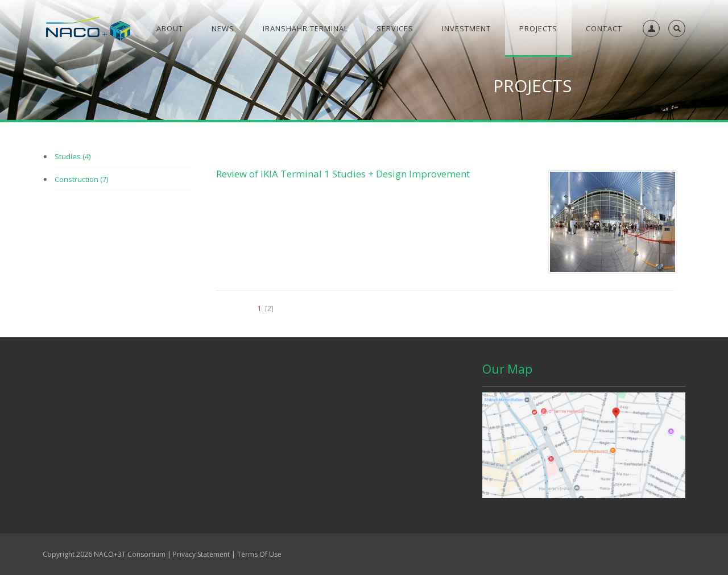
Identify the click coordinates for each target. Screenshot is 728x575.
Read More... (235, 452)
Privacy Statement (201, 554)
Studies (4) (73, 156)
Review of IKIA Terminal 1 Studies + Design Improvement (343, 174)
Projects (269, 371)
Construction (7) (81, 179)
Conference (215, 371)
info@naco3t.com (299, 493)
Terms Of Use (259, 554)
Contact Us (157, 371)
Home (64, 371)
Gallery (106, 371)
